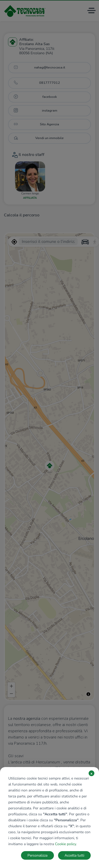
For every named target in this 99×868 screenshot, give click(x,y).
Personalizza (37, 855)
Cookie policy (65, 844)
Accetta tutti (74, 855)
